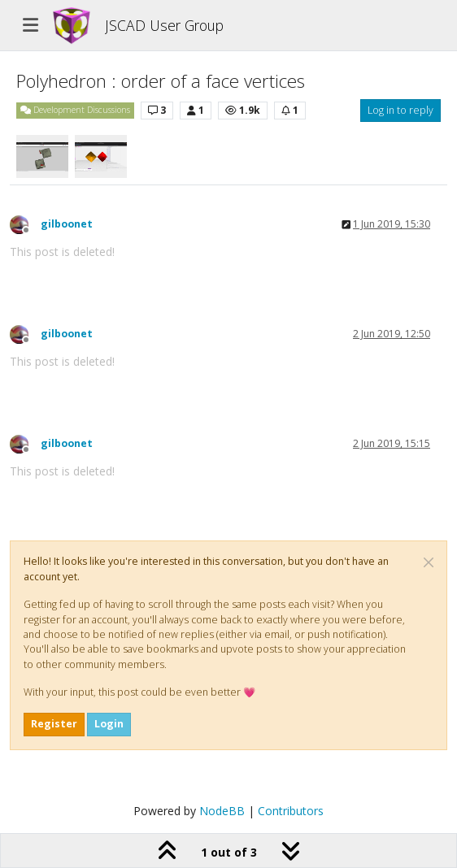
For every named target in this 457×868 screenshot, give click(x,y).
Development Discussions (75, 110)
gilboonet (67, 224)
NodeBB (222, 811)
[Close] (429, 562)
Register (54, 724)
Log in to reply (400, 110)
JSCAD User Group (164, 25)
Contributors (291, 811)
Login (109, 724)
